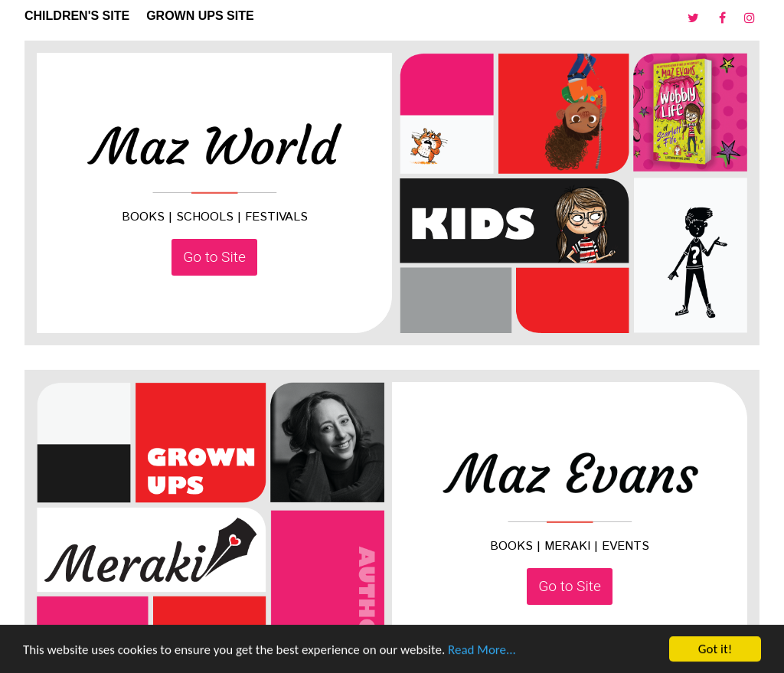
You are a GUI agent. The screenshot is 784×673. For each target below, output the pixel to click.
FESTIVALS (276, 217)
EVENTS (626, 546)
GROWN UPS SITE (200, 16)
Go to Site (214, 257)
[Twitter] (695, 19)
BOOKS (143, 217)
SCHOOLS (205, 217)
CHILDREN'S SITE (77, 16)
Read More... (482, 650)
